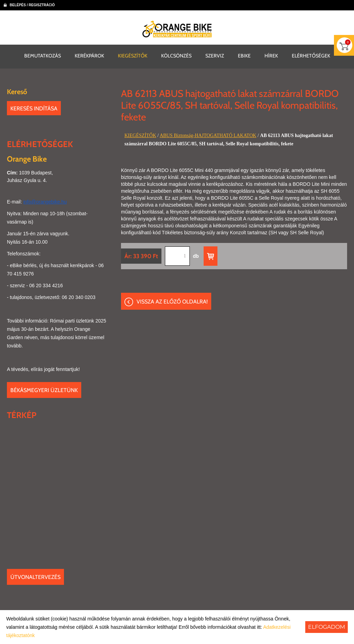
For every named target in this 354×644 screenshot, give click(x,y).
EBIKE (244, 55)
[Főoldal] (177, 29)
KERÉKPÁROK (89, 55)
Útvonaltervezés (35, 577)
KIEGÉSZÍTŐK (133, 55)
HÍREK (271, 55)
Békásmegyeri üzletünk (44, 390)
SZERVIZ (215, 55)
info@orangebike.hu (45, 201)
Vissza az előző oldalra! (172, 302)
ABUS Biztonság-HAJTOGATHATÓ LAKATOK (208, 135)
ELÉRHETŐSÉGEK (311, 55)
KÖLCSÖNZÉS (176, 55)
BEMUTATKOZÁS (43, 55)
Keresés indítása (34, 108)
